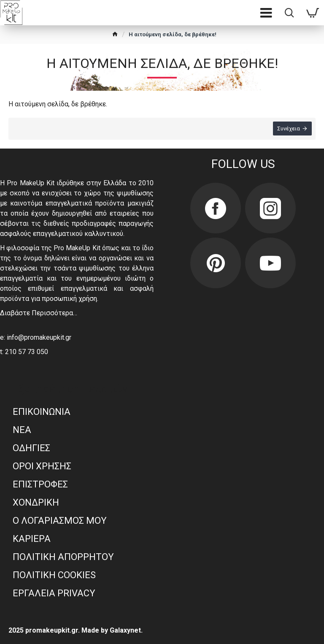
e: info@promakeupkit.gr (36, 337)
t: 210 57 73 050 (24, 352)
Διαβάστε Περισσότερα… (39, 313)
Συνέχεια (288, 129)
